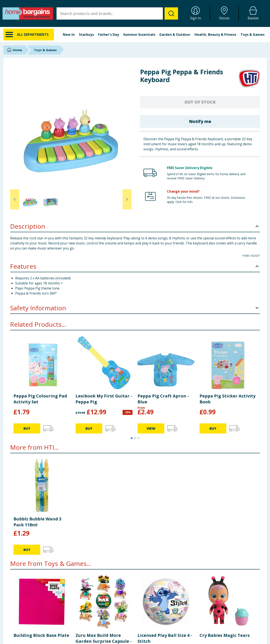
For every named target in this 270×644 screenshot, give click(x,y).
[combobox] (117, 13)
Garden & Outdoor (175, 35)
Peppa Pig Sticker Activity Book (227, 399)
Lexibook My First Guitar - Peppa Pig (104, 399)
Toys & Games (252, 35)
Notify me (200, 121)
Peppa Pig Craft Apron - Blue (163, 399)
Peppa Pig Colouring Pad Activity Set (40, 399)
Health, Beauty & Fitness (215, 35)
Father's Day (109, 35)
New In (69, 35)
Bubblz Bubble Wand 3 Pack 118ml (37, 522)
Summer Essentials (139, 35)
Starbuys (86, 35)
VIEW (151, 428)
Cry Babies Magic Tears (225, 635)
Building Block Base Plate (41, 635)
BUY (27, 428)
